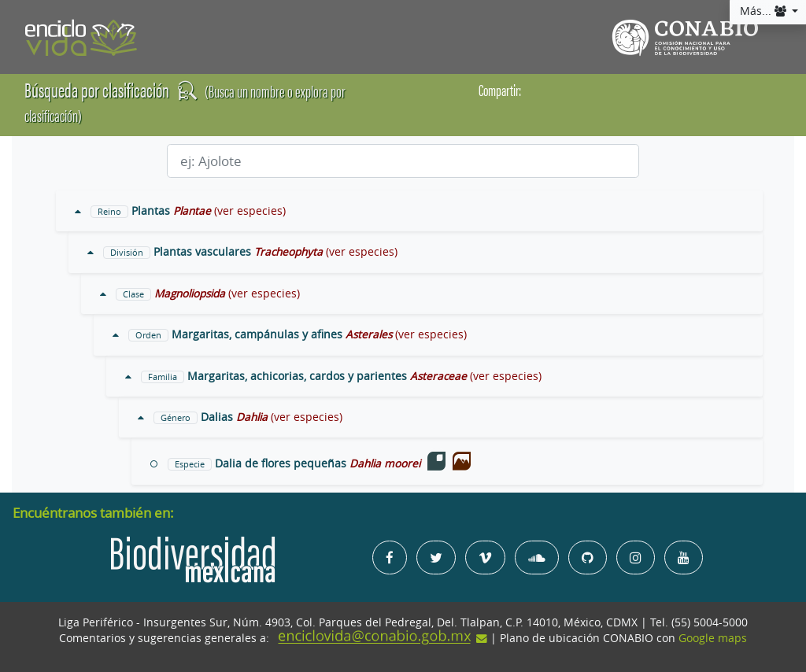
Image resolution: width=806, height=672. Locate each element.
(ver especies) (250, 211)
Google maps (713, 638)
